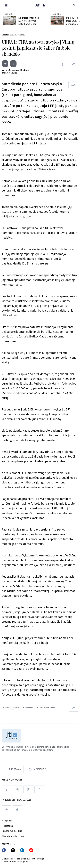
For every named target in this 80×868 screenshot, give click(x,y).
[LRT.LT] (40, 5)
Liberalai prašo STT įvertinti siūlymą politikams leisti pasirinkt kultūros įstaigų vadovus (29, 21)
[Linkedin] (22, 850)
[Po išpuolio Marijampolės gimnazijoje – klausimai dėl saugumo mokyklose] (57, 21)
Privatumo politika (12, 831)
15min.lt (25, 70)
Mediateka (7, 826)
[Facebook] (4, 850)
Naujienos (7, 821)
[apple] (17, 809)
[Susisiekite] (37, 769)
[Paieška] (74, 5)
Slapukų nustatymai (13, 836)
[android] (6, 809)
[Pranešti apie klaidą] (63, 64)
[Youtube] (31, 850)
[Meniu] (6, 5)
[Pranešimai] (28, 789)
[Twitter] (13, 850)
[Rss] (39, 789)
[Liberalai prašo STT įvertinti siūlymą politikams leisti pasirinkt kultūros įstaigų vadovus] (10, 21)
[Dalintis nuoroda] (74, 64)
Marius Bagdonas (10, 70)
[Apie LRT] (6, 789)
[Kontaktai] (17, 789)
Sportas (5, 35)
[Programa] (13, 769)
